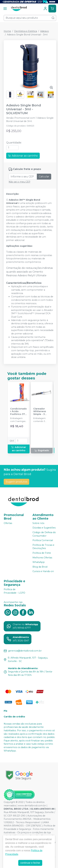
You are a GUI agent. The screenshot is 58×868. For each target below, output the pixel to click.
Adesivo (45, 31)
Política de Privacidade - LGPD (14, 591)
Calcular (44, 177)
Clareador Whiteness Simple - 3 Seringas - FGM (40, 411)
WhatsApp (39, 562)
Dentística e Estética (26, 31)
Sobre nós (38, 523)
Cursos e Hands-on (43, 571)
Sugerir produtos (16, 482)
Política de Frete (42, 553)
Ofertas (8, 523)
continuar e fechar (30, 863)
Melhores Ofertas (42, 558)
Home (7, 31)
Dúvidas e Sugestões (44, 528)
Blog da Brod (40, 567)
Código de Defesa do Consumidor (44, 534)
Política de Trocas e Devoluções (43, 547)
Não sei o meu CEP (19, 182)
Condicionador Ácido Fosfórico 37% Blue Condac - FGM (19, 411)
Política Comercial (43, 540)
